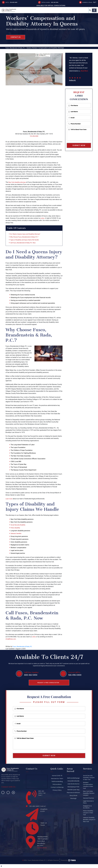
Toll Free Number (31, 672)
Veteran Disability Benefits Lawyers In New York (89, 820)
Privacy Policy (57, 793)
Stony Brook (73, 798)
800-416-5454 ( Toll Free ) (42, 794)
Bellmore (70, 778)
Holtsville (76, 781)
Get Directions (41, 850)
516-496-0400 (15, 2)
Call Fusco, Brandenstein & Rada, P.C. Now (24, 243)
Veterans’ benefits (17, 533)
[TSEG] (68, 864)
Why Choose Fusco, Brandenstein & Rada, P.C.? (26, 237)
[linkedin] (8, 792)
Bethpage (76, 778)
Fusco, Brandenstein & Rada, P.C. (23, 646)
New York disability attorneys (18, 182)
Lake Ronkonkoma (73, 784)
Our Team (60, 779)
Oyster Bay (76, 790)
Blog (61, 781)
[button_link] (89, 10)
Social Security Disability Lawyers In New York (89, 778)
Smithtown (73, 795)
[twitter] (13, 792)
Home (53, 776)
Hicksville (70, 781)
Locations (58, 784)
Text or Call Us (73, 672)
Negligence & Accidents (87, 807)
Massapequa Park (73, 787)
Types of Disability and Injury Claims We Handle (26, 240)
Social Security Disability (19, 525)
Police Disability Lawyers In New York (88, 813)
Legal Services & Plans (88, 802)
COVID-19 (59, 776)
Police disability (16, 528)
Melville (69, 790)
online (43, 218)
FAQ (53, 784)
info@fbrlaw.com (11, 639)
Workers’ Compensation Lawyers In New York (88, 785)
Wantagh (73, 801)
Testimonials (55, 781)
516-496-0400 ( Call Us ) (38, 807)
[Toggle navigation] (94, 10)
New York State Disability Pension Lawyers (89, 793)
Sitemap (57, 790)
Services (53, 779)
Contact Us (57, 787)
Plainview (73, 793)
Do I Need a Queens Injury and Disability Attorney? (27, 234)
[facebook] (3, 792)
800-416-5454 (56, 2)
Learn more (9, 499)
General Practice (88, 798)
